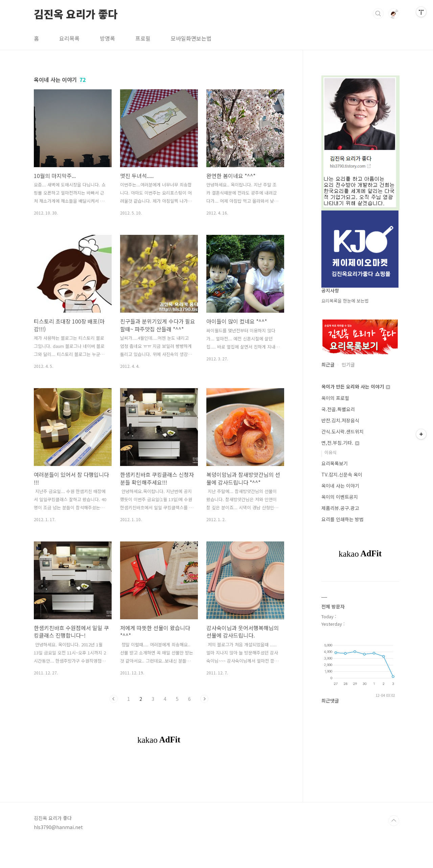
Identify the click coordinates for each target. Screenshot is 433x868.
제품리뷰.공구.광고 (340, 508)
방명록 (107, 38)
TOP (394, 845)
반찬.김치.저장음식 (340, 420)
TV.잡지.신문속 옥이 (342, 474)
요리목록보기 (335, 463)
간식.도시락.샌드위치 (343, 431)
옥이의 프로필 (335, 398)
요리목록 (69, 38)
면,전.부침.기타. (340, 443)
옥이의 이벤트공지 (340, 497)
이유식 (331, 452)
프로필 (143, 38)
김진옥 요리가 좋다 (76, 13)
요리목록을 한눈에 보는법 (345, 301)
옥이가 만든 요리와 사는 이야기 (356, 386)
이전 (114, 699)
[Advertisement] (159, 780)
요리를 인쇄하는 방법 (343, 519)
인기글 (348, 364)
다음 (204, 699)
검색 (378, 14)
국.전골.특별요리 (338, 409)
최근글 (328, 364)
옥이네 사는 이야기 (340, 486)
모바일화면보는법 (191, 38)
